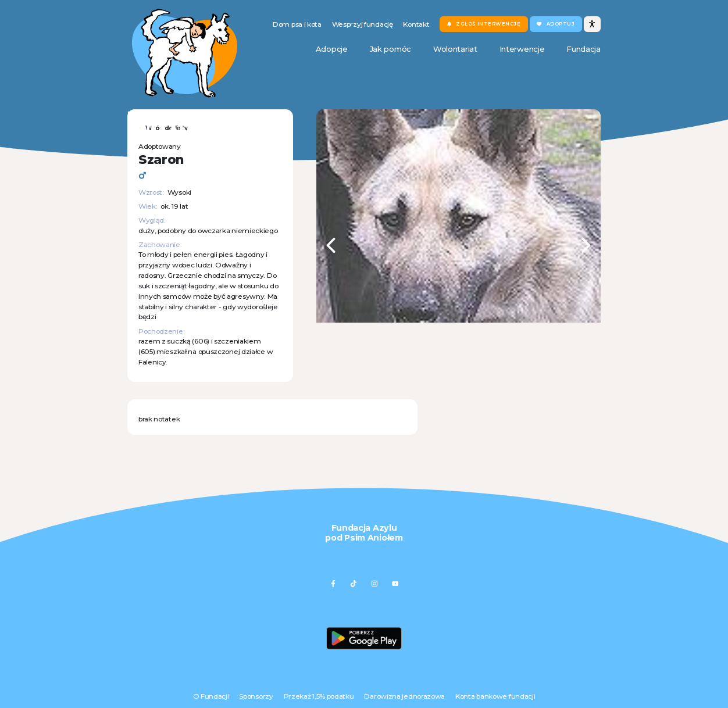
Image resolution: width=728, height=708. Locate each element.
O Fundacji (211, 696)
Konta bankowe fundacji (495, 696)
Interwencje (522, 49)
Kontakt (416, 24)
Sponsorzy (256, 696)
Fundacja (584, 49)
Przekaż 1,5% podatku (319, 696)
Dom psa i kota (297, 24)
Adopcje (332, 49)
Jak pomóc (390, 49)
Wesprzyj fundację (363, 24)
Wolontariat (455, 49)
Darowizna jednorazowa (404, 696)
